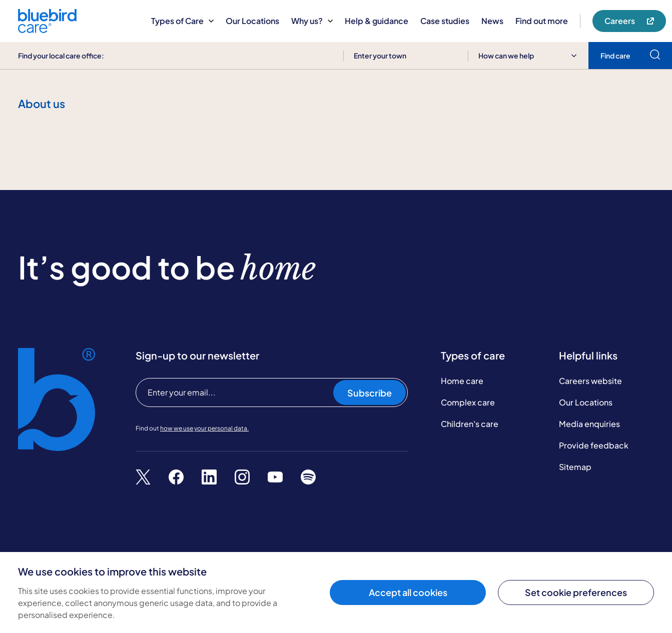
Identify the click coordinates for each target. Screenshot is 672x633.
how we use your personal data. (204, 428)
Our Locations (252, 21)
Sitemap (575, 467)
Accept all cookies (408, 592)
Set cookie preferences (576, 592)
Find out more (542, 21)
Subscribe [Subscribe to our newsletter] (370, 393)
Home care (462, 381)
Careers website (590, 381)
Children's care (470, 424)
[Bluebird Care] (47, 29)
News (492, 21)
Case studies (445, 21)
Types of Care (182, 21)
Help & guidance (377, 21)
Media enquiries (589, 424)
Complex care (468, 402)
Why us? (312, 21)
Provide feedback (594, 445)
